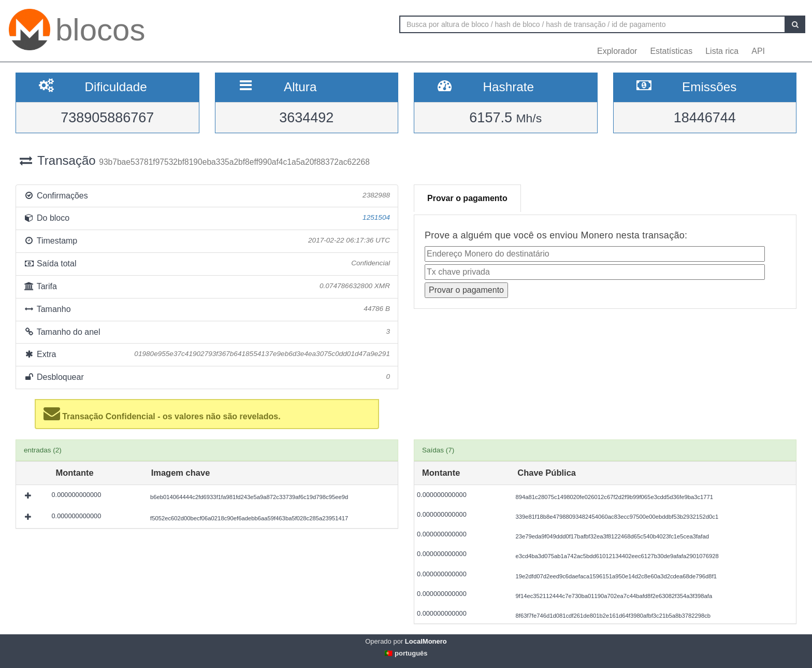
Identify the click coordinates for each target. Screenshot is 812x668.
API (758, 51)
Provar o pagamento (467, 198)
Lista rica (722, 51)
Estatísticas (671, 51)
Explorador (617, 51)
